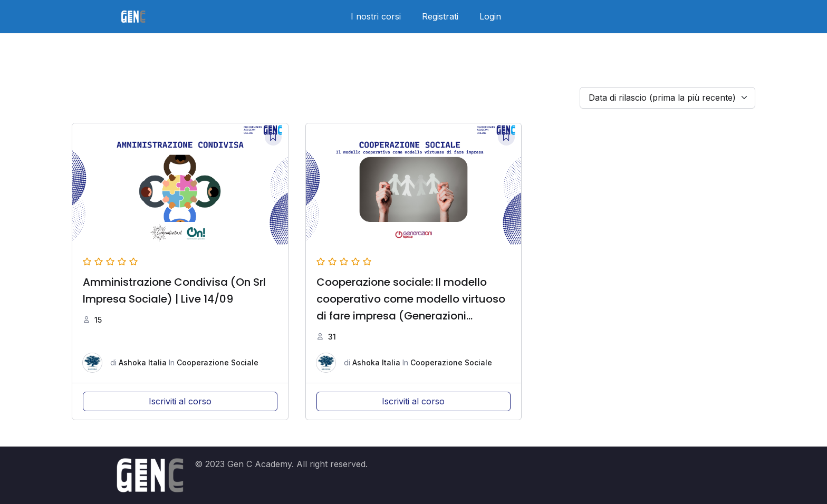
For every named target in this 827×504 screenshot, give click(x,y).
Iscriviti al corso (180, 401)
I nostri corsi (376, 16)
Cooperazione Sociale (218, 362)
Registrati (440, 16)
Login (490, 16)
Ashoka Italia (143, 362)
